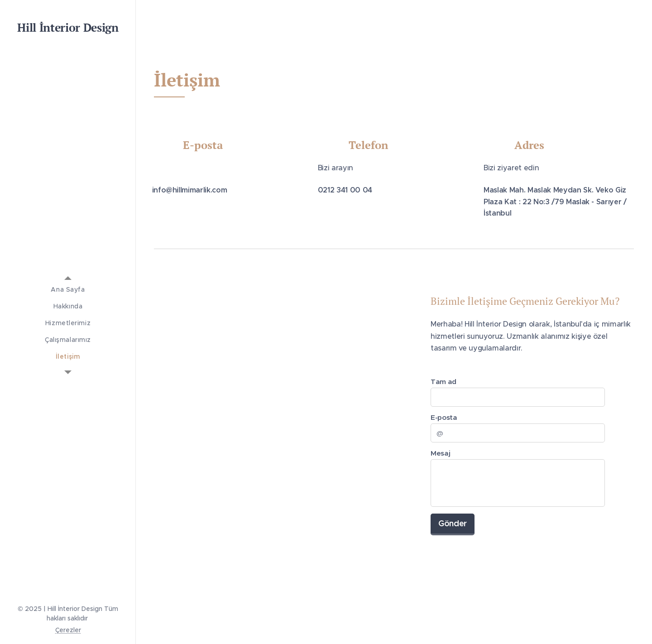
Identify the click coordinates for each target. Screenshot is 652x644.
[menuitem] (68, 290)
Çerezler (68, 630)
